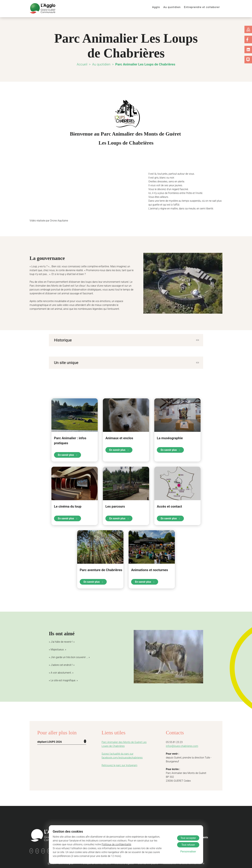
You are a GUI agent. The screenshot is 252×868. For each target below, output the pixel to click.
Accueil (83, 64)
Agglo (160, 7)
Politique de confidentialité (93, 844)
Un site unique (65, 362)
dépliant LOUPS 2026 (49, 741)
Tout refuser (188, 845)
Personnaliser (188, 852)
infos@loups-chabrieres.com (181, 745)
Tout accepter (188, 838)
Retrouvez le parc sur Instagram (118, 764)
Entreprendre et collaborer (203, 7)
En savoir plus (67, 454)
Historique (62, 340)
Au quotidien (175, 7)
